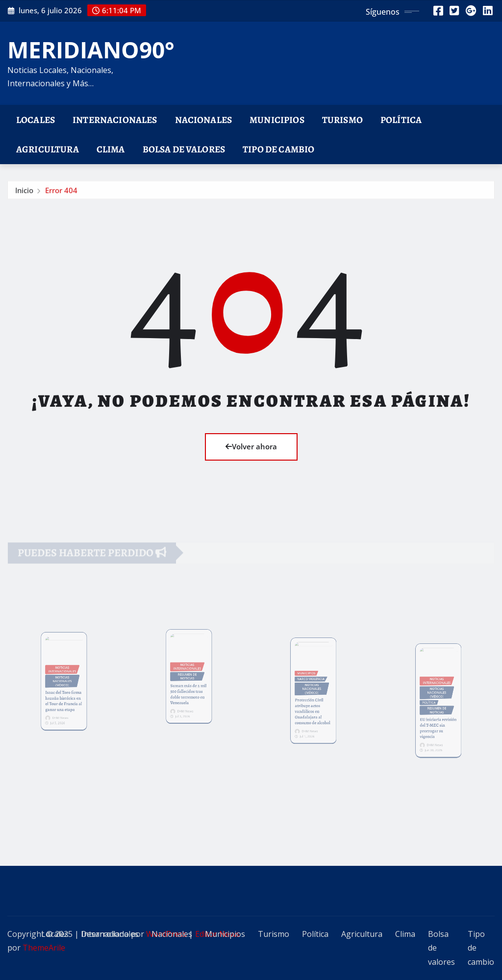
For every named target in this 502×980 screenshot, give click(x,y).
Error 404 (61, 192)
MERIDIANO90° (91, 49)
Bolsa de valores (184, 149)
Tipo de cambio (278, 149)
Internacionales (115, 120)
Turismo (342, 120)
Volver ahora (251, 446)
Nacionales (204, 120)
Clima (111, 149)
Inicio (24, 192)
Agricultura (48, 149)
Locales (36, 120)
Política (401, 120)
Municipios (277, 120)
